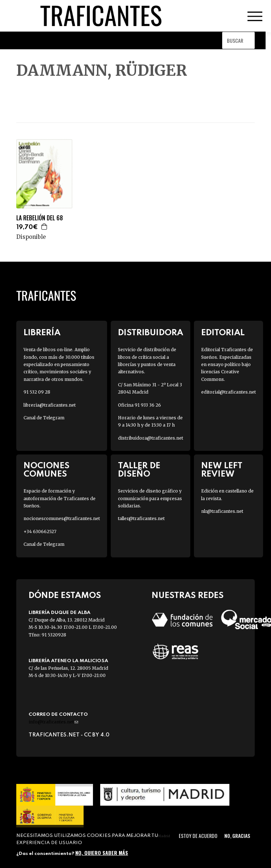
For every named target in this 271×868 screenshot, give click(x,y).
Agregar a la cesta (45, 227)
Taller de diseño (139, 470)
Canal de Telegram (44, 418)
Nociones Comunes (46, 470)
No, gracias (237, 836)
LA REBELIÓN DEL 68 (40, 218)
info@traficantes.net (53, 722)
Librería (42, 333)
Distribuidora (151, 333)
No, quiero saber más (102, 853)
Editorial (223, 333)
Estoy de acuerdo (198, 836)
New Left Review (222, 470)
